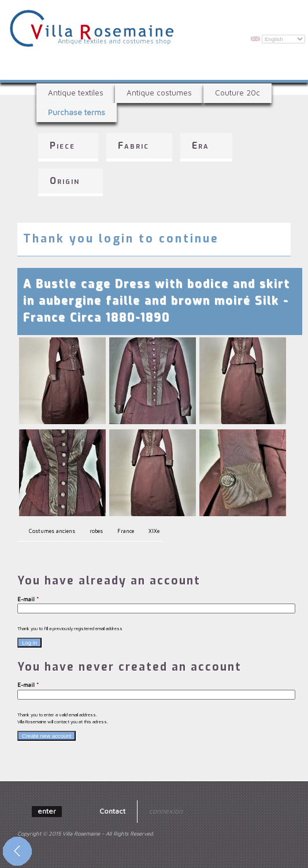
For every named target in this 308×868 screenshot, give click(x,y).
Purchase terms (77, 112)
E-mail (28, 599)
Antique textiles (76, 93)
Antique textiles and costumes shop (114, 41)
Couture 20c (238, 93)
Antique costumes (159, 93)
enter (47, 811)
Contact (112, 811)
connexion (166, 811)
